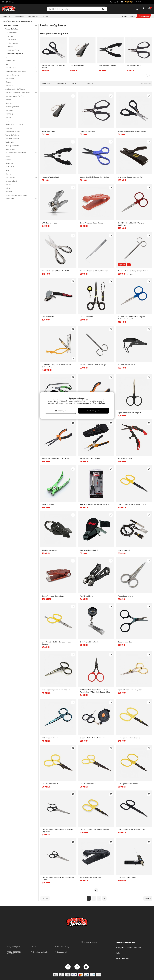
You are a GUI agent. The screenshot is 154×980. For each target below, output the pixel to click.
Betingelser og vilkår (14, 947)
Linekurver (9, 163)
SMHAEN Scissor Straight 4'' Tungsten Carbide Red (131, 224)
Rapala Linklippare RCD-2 (89, 550)
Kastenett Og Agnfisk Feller (20, 96)
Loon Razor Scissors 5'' (88, 784)
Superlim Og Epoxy (20, 75)
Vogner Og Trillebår (12, 135)
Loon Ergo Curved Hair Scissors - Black (132, 829)
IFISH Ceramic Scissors (50, 550)
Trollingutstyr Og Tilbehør (14, 124)
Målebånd (9, 82)
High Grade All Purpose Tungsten (129, 413)
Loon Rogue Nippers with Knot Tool (130, 177)
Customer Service (91, 942)
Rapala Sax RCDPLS (125, 458)
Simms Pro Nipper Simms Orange (54, 596)
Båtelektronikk (20, 16)
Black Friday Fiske (123, 958)
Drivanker (9, 121)
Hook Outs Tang (13, 50)
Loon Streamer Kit (124, 550)
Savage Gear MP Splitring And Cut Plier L (56, 458)
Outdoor (45, 16)
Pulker (8, 188)
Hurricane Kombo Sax (135, 65)
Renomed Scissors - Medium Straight (93, 365)
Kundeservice (115, 2)
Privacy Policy (84, 404)
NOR (9, 2)
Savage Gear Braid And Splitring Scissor (53, 66)
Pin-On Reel (10, 167)
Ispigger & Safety (12, 181)
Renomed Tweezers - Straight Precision (94, 271)
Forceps (10, 36)
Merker (133, 16)
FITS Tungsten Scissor (50, 738)
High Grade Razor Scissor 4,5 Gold (130, 690)
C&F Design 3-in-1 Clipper (127, 877)
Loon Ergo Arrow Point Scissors (129, 738)
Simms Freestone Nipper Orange (91, 223)
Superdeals (144, 16)
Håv (20, 57)
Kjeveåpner (9, 85)
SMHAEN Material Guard (126, 365)
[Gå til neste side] (148, 898)
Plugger (8, 174)
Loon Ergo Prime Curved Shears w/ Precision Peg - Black (58, 831)
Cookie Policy (100, 404)
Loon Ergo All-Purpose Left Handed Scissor (95, 829)
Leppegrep (9, 114)
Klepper (8, 117)
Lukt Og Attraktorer (12, 146)
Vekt (7, 64)
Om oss (33, 947)
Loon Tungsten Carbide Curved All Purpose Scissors (57, 643)
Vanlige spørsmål (61, 952)
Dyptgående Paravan (13, 131)
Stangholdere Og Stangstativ (20, 71)
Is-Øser (8, 185)
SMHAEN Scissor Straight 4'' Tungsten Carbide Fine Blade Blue (131, 318)
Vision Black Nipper (77, 65)
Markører (9, 192)
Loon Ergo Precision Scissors (128, 784)
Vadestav (9, 160)
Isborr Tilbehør (20, 177)
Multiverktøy (12, 39)
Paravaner (9, 128)
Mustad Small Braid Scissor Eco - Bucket (94, 177)
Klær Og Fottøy (33, 16)
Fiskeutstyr (7, 16)
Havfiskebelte (10, 61)
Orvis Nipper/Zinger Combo (90, 642)
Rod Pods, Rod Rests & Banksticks (20, 93)
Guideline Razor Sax (125, 642)
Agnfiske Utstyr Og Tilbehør (20, 89)
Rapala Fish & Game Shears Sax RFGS (55, 271)
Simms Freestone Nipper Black (91, 877)
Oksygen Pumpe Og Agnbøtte (16, 195)
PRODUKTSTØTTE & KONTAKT (14, 953)
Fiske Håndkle (10, 149)
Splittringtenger (13, 43)
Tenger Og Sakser (26, 21)
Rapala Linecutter (48, 317)
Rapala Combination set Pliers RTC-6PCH (94, 504)
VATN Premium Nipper (50, 223)
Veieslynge (9, 103)
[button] (136, 2)
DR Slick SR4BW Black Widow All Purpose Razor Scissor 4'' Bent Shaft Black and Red (95, 691)
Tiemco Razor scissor (125, 596)
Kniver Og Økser (20, 68)
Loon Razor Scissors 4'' (50, 784)
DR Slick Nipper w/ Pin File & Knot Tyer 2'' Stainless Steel (56, 366)
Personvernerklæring (62, 947)
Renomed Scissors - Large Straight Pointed (133, 271)
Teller (7, 170)
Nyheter (124, 16)
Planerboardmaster (12, 139)
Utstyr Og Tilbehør (13, 21)
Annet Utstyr (20, 199)
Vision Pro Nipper (48, 504)
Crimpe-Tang (12, 32)
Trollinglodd (10, 142)
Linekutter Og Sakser (15, 54)
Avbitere (10, 47)
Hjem (5, 21)
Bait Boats (9, 110)
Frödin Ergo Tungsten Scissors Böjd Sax (56, 690)
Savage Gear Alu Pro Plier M (90, 458)
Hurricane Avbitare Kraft (107, 65)
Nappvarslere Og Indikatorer (20, 153)
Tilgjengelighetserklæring (40, 952)
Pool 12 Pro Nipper (86, 596)
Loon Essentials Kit (87, 317)
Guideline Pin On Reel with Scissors (92, 738)
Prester (8, 156)
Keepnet (8, 100)
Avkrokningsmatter (12, 107)
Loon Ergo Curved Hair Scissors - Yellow (132, 504)
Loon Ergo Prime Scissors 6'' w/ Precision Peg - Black (58, 879)
